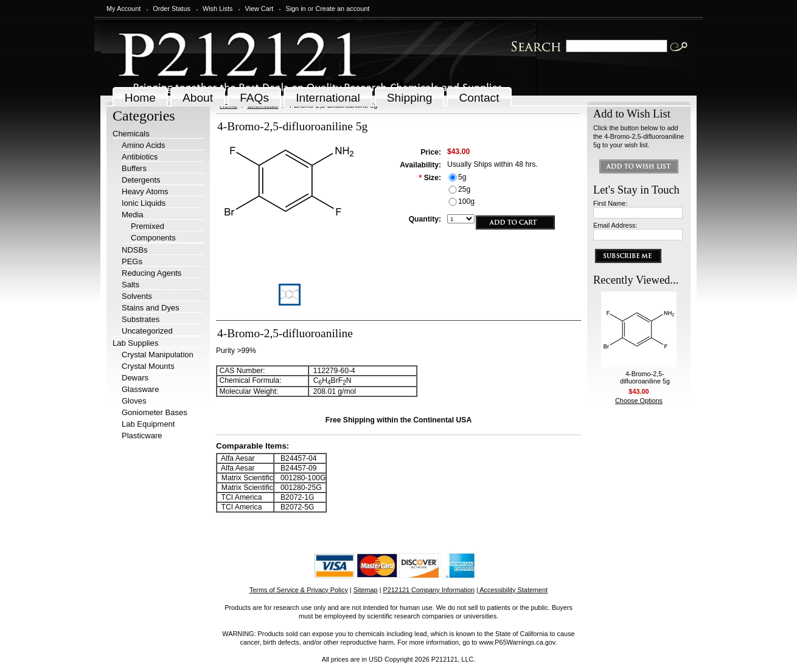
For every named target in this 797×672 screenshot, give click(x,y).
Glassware (140, 389)
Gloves (134, 401)
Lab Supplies (135, 343)
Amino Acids (144, 145)
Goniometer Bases (155, 412)
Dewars (135, 378)
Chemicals (131, 134)
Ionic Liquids (144, 203)
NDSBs (135, 250)
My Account (124, 9)
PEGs (132, 261)
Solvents (137, 296)
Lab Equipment (148, 424)
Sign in (295, 9)
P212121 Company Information (429, 590)
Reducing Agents (151, 273)
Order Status (172, 9)
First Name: (610, 203)
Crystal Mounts (148, 366)
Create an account (342, 9)
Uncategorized (147, 331)
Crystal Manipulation (158, 355)
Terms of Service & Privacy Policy (299, 590)
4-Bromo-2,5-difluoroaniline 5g (645, 377)
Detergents (141, 180)
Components (153, 238)
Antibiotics (140, 157)
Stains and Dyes (151, 308)
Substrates (141, 319)
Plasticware (142, 436)
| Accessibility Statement (512, 590)
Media (132, 215)
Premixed (148, 226)
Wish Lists (218, 9)
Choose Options (639, 401)
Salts (131, 285)
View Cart (259, 9)
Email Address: (615, 225)
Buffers (134, 168)
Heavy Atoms (145, 191)
